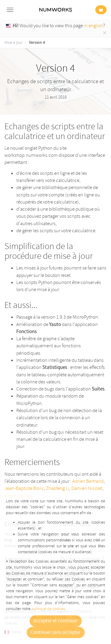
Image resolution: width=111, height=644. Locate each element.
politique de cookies (48, 609)
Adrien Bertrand (88, 481)
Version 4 (37, 43)
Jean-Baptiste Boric (24, 488)
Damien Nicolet (87, 488)
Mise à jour (13, 42)
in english (93, 26)
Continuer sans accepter (56, 632)
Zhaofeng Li (58, 488)
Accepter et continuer (56, 621)
